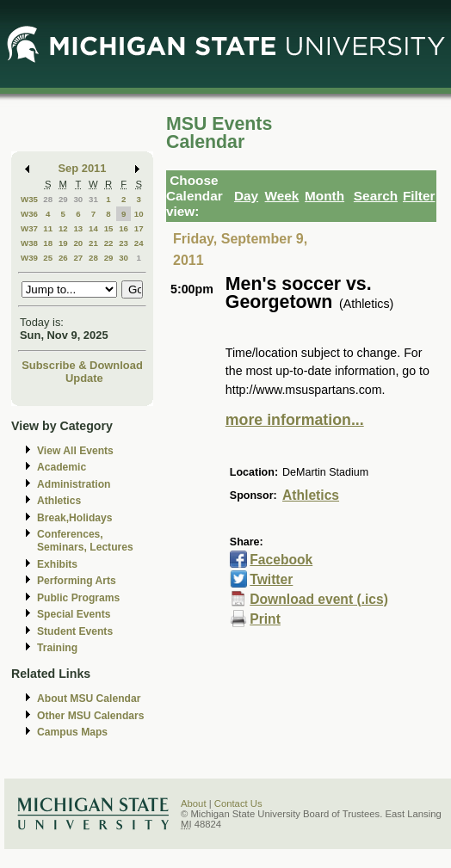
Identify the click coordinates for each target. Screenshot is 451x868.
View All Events (75, 451)
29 (63, 199)
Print (265, 619)
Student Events (75, 631)
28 (48, 199)
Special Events (74, 614)
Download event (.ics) (319, 599)
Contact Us (238, 803)
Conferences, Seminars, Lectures (85, 541)
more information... (295, 420)
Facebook (281, 560)
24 (139, 243)
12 (63, 228)
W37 (29, 228)
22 (109, 243)
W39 (29, 258)
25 (48, 258)
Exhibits (57, 564)
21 (93, 243)
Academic (62, 467)
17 (139, 228)
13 (78, 228)
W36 (29, 214)
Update (84, 378)
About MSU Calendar (89, 699)
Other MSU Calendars (91, 716)
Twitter (271, 579)
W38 (29, 243)
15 (109, 228)
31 (93, 199)
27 (78, 258)
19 (63, 243)
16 (124, 228)
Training (57, 648)
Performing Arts (77, 581)
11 (48, 228)
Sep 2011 (83, 168)
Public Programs (78, 598)
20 (78, 243)
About (194, 803)
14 (93, 228)
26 (63, 258)
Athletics (59, 501)
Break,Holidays (75, 518)
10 (139, 214)
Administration (74, 484)
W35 (29, 199)
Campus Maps (72, 732)
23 (124, 243)
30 (78, 199)
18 (48, 243)
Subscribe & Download (82, 365)
